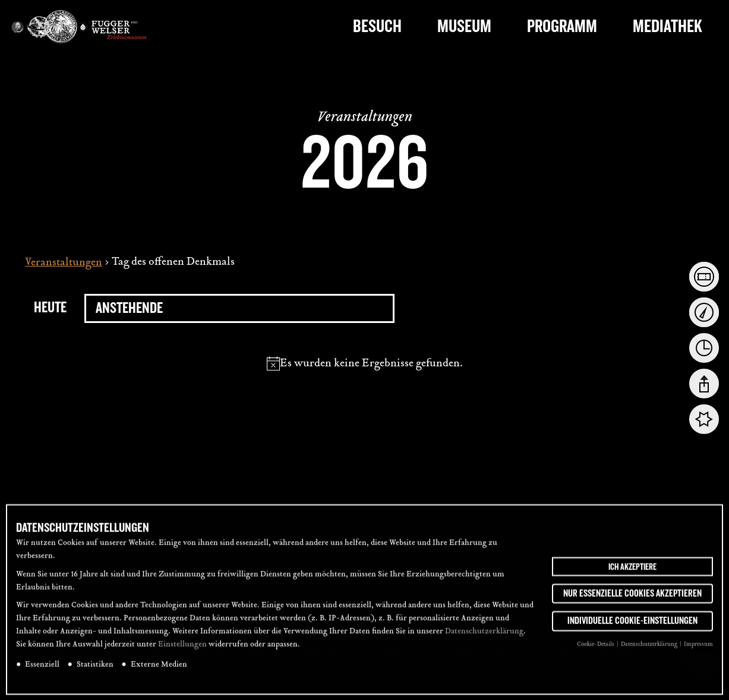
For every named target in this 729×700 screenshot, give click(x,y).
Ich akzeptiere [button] (632, 574)
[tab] (704, 277)
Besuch (377, 26)
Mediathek (668, 26)
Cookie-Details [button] (596, 652)
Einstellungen (182, 653)
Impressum (698, 652)
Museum (464, 26)
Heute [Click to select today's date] (50, 308)
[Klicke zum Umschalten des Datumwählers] (239, 308)
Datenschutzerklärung (484, 639)
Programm (562, 26)
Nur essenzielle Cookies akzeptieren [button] (632, 601)
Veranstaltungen (64, 263)
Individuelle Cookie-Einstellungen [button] (632, 629)
